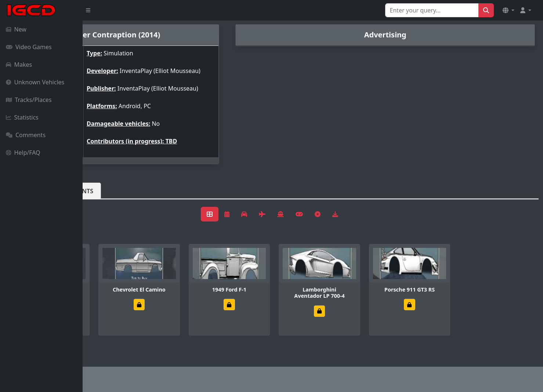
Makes (19, 65)
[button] (508, 10)
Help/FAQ (23, 153)
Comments (26, 135)
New (16, 29)
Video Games (29, 47)
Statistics (22, 117)
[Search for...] (432, 10)
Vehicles (109, 203)
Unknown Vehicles (35, 82)
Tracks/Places (29, 100)
